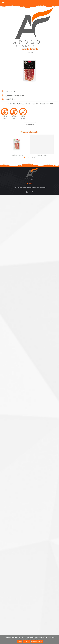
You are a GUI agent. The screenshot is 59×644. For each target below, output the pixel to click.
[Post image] (17, 144)
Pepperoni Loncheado (42, 155)
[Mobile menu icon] (3, 2)
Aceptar (20, 642)
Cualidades (10, 99)
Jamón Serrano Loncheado (17, 155)
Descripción (10, 91)
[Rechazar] (57, 640)
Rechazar (26, 642)
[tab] (29, 91)
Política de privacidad (37, 642)
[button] (24, 157)
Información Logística (14, 95)
